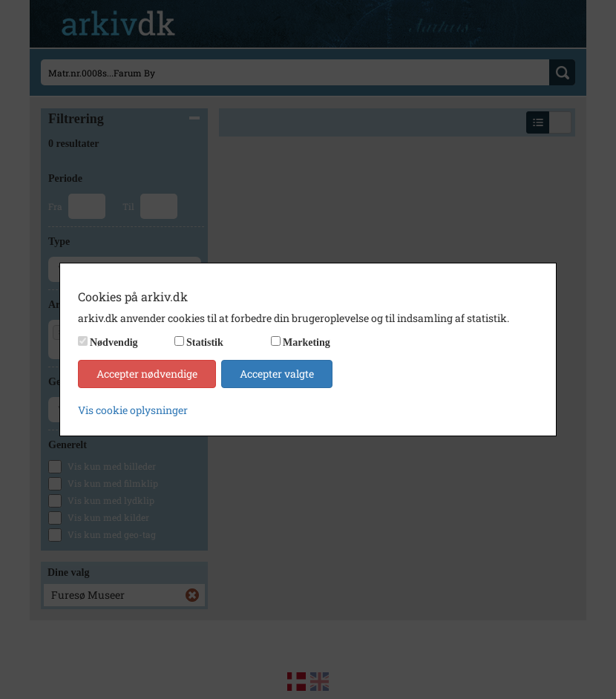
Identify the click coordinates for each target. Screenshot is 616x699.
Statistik (205, 342)
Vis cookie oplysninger (133, 410)
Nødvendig (114, 342)
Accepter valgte (277, 374)
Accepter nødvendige (147, 374)
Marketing (307, 342)
